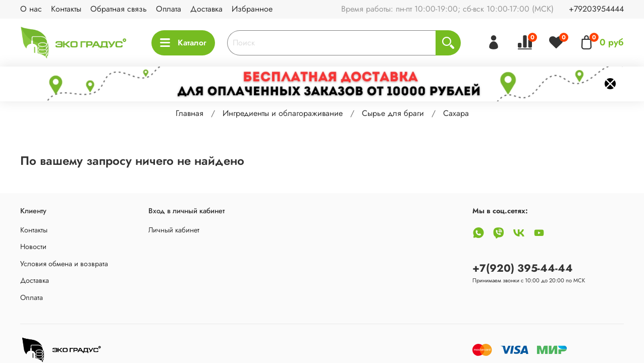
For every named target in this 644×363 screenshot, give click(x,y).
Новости (33, 247)
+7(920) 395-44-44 (523, 268)
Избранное (252, 9)
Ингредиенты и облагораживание (283, 113)
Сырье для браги (393, 113)
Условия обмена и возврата (64, 264)
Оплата (169, 9)
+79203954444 (596, 9)
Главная (190, 113)
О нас (31, 9)
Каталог (183, 43)
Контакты (66, 9)
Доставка (206, 9)
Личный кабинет (174, 230)
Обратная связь (119, 9)
